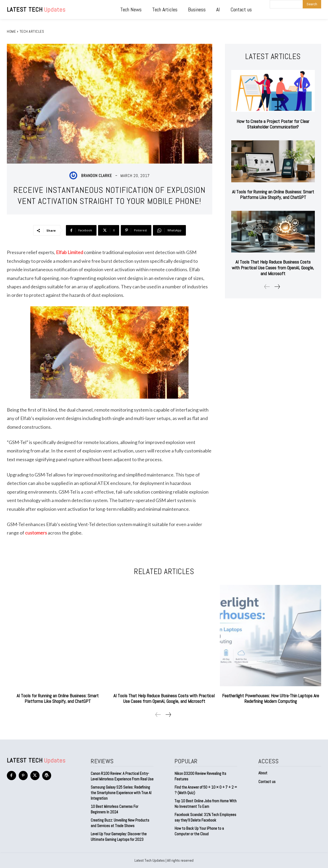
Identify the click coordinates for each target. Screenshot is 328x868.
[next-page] (277, 287)
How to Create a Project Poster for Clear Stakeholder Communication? (273, 124)
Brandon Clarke (97, 176)
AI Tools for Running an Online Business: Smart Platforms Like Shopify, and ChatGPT (273, 195)
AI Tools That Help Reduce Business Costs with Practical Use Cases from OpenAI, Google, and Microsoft (273, 268)
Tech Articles (32, 31)
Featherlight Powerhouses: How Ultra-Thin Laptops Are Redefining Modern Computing (271, 698)
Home (11, 31)
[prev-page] (267, 287)
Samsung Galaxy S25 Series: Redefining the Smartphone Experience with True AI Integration (121, 793)
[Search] (312, 4)
